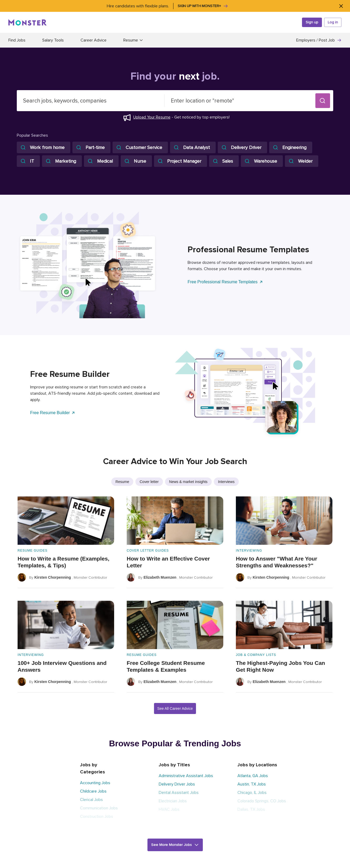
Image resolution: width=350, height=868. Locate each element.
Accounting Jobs (95, 783)
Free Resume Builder (53, 413)
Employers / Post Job (319, 40)
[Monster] (28, 22)
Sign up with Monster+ (203, 6)
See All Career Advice (175, 708)
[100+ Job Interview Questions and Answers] (66, 647)
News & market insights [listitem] (188, 482)
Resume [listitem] (122, 482)
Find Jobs (17, 40)
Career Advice (94, 40)
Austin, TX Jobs (252, 784)
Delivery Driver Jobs (177, 784)
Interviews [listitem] (226, 482)
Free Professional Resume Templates (225, 282)
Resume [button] (133, 40)
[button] (323, 101)
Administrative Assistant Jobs (186, 776)
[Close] (341, 6)
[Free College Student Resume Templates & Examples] (175, 647)
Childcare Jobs (93, 791)
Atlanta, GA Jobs (253, 776)
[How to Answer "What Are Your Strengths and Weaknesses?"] (284, 542)
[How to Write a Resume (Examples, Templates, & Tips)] (66, 542)
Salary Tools (53, 40)
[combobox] (91, 101)
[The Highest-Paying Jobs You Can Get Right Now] (284, 647)
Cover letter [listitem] (149, 482)
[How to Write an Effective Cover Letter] (175, 542)
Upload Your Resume (152, 117)
